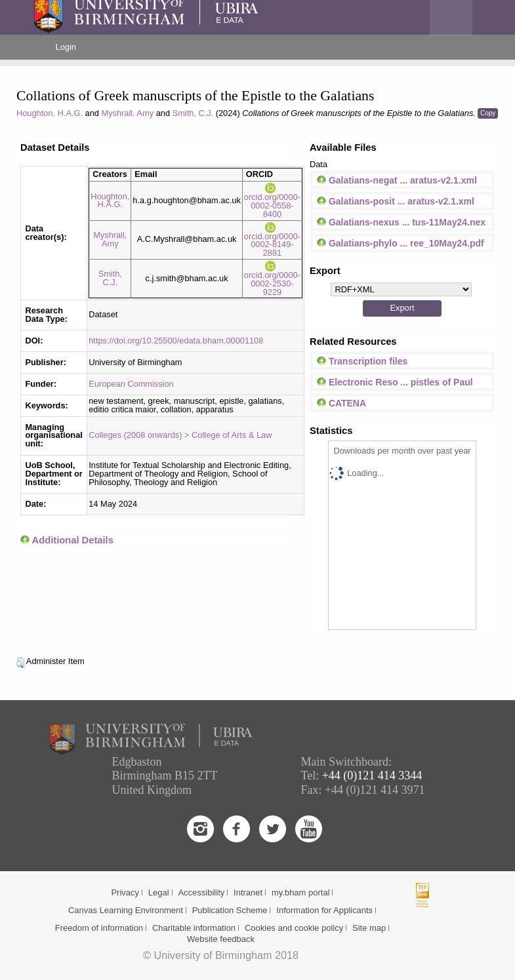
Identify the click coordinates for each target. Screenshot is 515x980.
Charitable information (194, 928)
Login (66, 47)
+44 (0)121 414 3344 (372, 775)
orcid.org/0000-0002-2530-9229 (272, 279)
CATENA (341, 403)
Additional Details (73, 540)
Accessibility (201, 892)
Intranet (248, 892)
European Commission (131, 384)
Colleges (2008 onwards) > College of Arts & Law (180, 435)
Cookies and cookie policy (294, 928)
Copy (488, 113)
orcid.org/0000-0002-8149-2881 (272, 240)
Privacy (125, 892)
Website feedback (221, 939)
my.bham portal (301, 892)
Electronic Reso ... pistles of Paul (395, 382)
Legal (159, 892)
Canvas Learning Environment (126, 910)
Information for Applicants (324, 910)
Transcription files (362, 361)
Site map (369, 928)
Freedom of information (99, 928)
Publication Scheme (230, 910)
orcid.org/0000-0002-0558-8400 (272, 201)
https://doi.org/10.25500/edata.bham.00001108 (176, 341)
